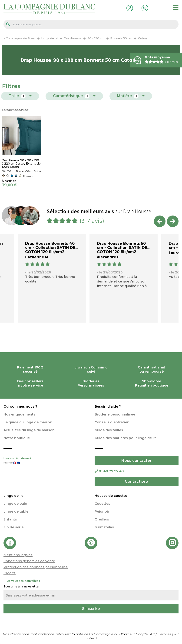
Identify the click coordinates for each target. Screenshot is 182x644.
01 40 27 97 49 (109, 471)
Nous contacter (136, 461)
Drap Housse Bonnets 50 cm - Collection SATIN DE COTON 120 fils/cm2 (122, 248)
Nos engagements (19, 414)
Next (173, 221)
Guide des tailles (109, 430)
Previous (160, 221)
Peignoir (102, 511)
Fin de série (13, 527)
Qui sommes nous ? (20, 406)
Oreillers (102, 519)
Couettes (102, 504)
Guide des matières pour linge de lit (125, 438)
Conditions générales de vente (29, 561)
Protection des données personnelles (36, 567)
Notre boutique (17, 438)
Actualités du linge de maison (29, 430)
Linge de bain (15, 504)
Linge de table (16, 511)
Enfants (10, 519)
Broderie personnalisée (115, 414)
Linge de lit (13, 496)
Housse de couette (111, 496)
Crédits (10, 573)
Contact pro (136, 481)
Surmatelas (104, 527)
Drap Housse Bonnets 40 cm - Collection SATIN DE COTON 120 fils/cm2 (50, 248)
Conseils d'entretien (112, 422)
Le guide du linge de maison (28, 422)
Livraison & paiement (46, 461)
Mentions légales (18, 555)
